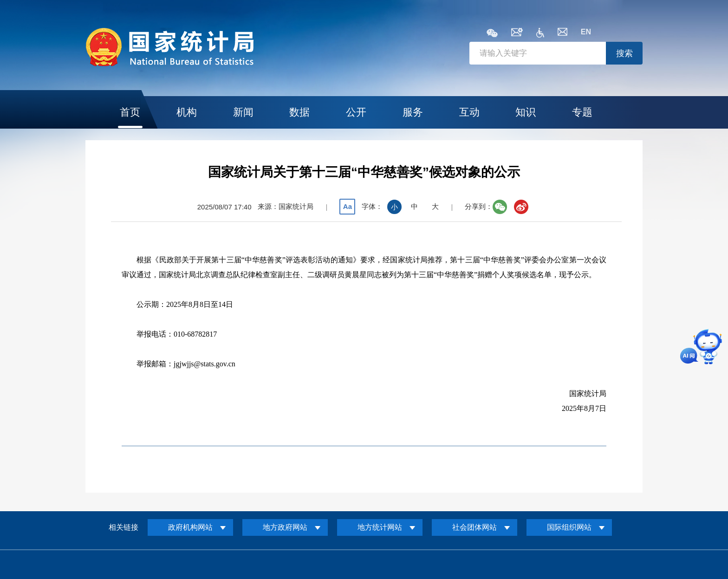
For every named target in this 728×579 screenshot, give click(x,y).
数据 (299, 112)
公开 (356, 112)
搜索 (624, 53)
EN (586, 32)
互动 (469, 112)
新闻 (243, 112)
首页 (130, 112)
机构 (187, 112)
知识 (526, 112)
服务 (413, 112)
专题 (582, 112)
